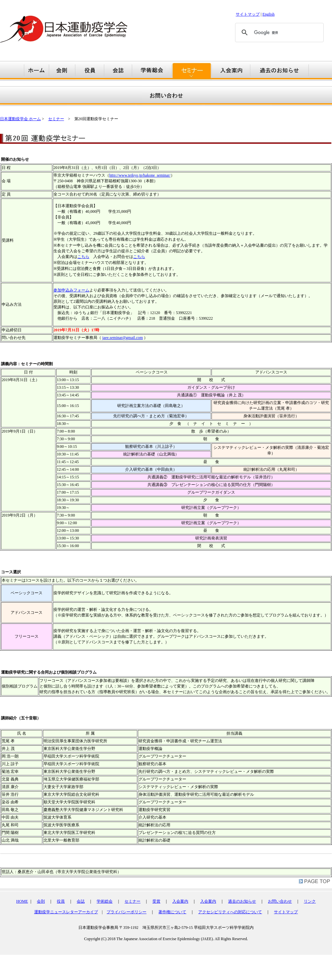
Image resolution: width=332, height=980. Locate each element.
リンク (310, 901)
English (268, 14)
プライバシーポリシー (126, 912)
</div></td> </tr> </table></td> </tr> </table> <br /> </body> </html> (166, 937)
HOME (22, 901)
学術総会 (105, 901)
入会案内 (180, 901)
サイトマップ (248, 14)
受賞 (156, 901)
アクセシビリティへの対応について (230, 912)
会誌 (81, 901)
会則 (41, 901)
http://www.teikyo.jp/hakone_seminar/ (140, 175)
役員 (61, 901)
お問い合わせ (280, 901)
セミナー (56, 119)
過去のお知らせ (242, 901)
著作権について (172, 912)
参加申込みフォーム (71, 290)
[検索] (278, 33)
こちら (83, 257)
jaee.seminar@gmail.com (123, 338)
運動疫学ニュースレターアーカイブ (66, 912)
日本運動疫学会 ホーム (20, 119)
